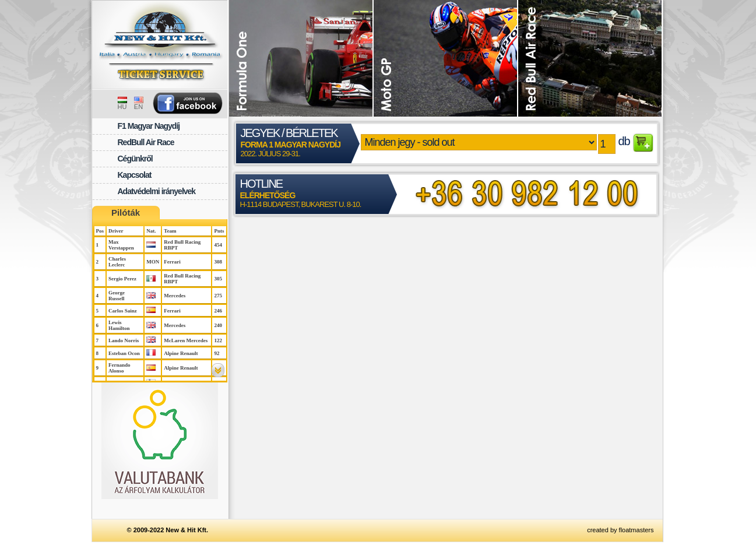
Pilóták (126, 212)
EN (139, 104)
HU (122, 104)
